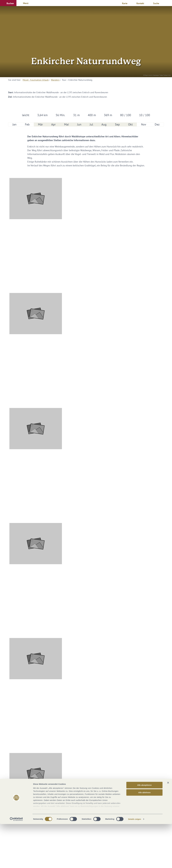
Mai (66, 124)
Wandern (55, 80)
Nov (144, 124)
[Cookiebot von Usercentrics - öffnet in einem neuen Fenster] (16, 863)
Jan (14, 124)
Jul (91, 124)
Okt (130, 124)
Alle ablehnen (144, 836)
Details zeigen (135, 863)
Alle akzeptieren (144, 829)
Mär (40, 124)
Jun (79, 124)
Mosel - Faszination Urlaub (36, 80)
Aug (104, 124)
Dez (157, 124)
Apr (53, 124)
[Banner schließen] (168, 827)
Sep (117, 124)
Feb (27, 124)
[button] (8, 3)
